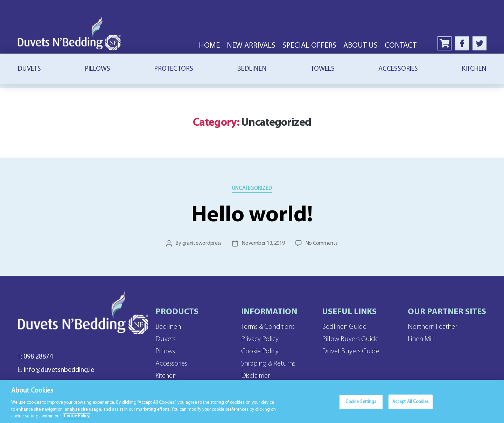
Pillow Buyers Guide (350, 339)
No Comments (321, 243)
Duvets (29, 69)
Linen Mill (421, 339)
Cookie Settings (361, 406)
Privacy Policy (260, 339)
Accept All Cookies (411, 406)
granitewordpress (202, 243)
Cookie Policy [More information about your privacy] (76, 420)
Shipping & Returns (268, 364)
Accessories (398, 69)
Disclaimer (255, 376)
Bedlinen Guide (344, 327)
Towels (323, 69)
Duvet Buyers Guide (351, 352)
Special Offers (309, 46)
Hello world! (252, 216)
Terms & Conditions (268, 327)
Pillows (97, 69)
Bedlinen (252, 69)
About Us (360, 46)
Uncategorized (252, 189)
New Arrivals (251, 46)
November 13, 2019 (263, 243)
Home (209, 46)
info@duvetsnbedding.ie (56, 370)
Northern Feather (432, 327)
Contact (401, 46)
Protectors (174, 69)
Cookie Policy (260, 352)
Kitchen (474, 69)
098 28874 (35, 357)
